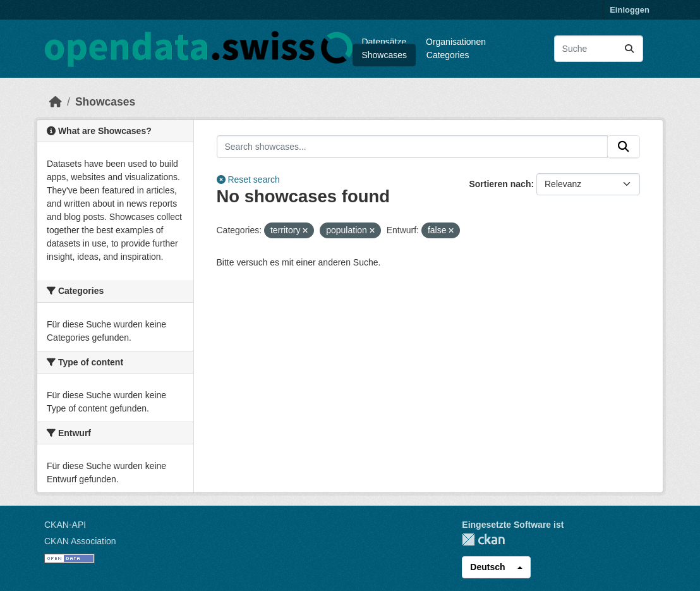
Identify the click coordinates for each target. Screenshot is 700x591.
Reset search (248, 180)
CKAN (483, 539)
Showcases (384, 55)
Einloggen (630, 10)
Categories (448, 55)
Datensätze (384, 42)
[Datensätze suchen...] (599, 49)
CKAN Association (80, 541)
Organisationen (456, 42)
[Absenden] (629, 49)
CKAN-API (65, 525)
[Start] (56, 102)
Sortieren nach (500, 184)
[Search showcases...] (413, 147)
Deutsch (487, 567)
